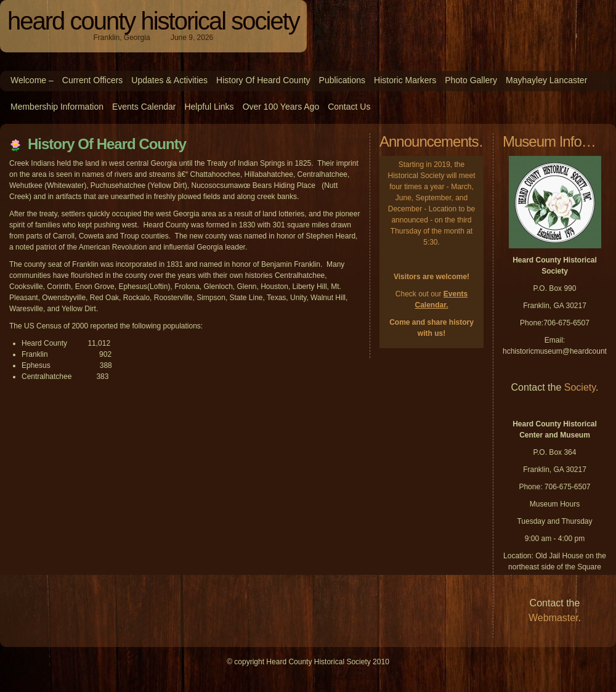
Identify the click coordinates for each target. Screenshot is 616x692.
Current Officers (93, 80)
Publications (342, 80)
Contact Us (349, 107)
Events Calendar (144, 107)
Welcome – (32, 80)
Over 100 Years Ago (281, 107)
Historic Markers (405, 80)
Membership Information (57, 107)
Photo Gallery (471, 80)
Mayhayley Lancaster (546, 80)
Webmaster (553, 618)
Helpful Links (209, 107)
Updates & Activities (169, 80)
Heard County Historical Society (153, 21)
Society (580, 387)
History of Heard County (263, 80)
